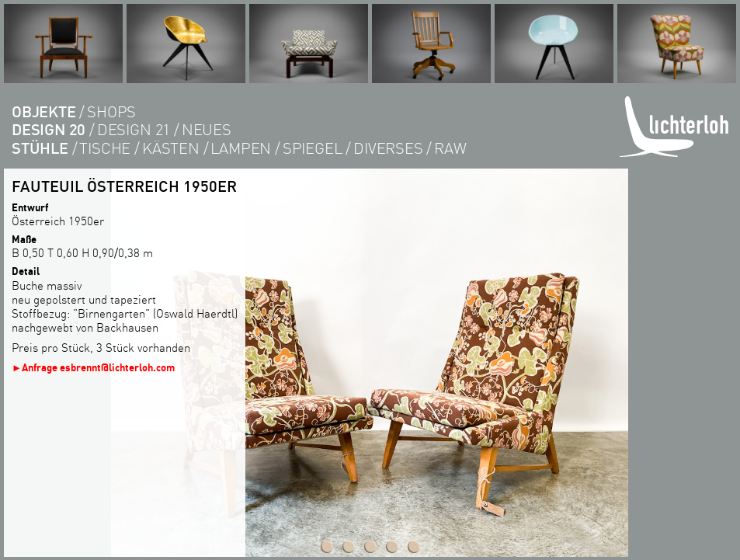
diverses (388, 148)
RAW (450, 148)
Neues (207, 129)
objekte (44, 111)
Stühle (40, 148)
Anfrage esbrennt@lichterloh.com (98, 367)
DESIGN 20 (49, 129)
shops (111, 111)
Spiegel (313, 148)
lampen (241, 148)
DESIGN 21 (134, 129)
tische (105, 148)
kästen (171, 148)
